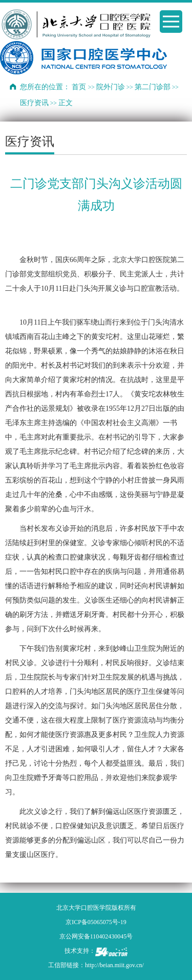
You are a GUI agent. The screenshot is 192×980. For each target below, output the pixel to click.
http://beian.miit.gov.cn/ (114, 965)
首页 (79, 87)
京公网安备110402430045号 (96, 936)
